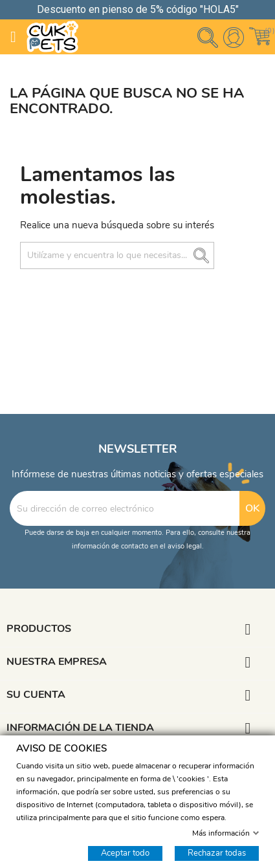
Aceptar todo (125, 852)
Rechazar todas (217, 852)
